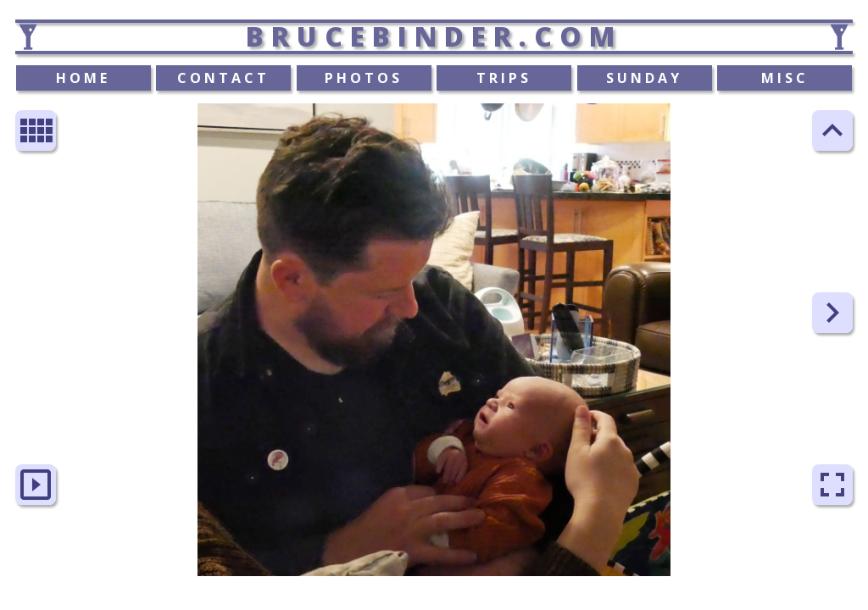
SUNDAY (644, 78)
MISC (785, 78)
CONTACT (223, 78)
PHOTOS (364, 78)
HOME (83, 78)
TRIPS (504, 78)
